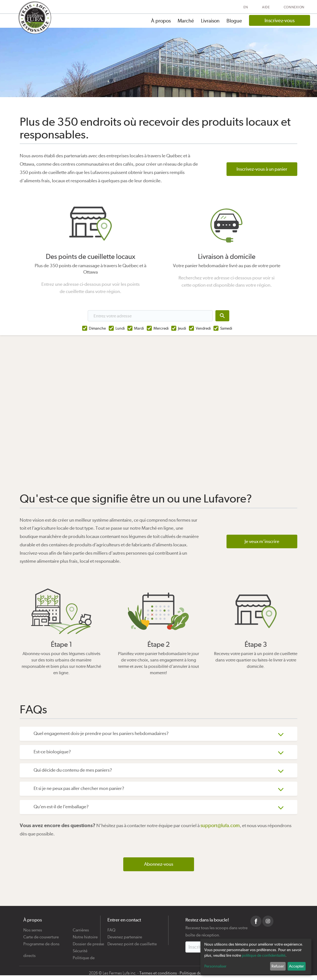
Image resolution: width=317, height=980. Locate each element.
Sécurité (80, 949)
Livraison (210, 21)
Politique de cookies (84, 956)
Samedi (226, 328)
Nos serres (33, 928)
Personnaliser (215, 966)
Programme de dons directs (41, 942)
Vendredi (203, 328)
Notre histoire (85, 935)
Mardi (139, 328)
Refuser (278, 966)
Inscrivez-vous (280, 20)
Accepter (296, 966)
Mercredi (161, 328)
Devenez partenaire (125, 935)
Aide (266, 7)
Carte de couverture (41, 935)
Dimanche (97, 328)
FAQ (111, 928)
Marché (186, 21)
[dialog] (256, 957)
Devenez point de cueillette (132, 942)
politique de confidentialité (264, 955)
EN (246, 7)
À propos (161, 21)
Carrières (81, 928)
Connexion (294, 7)
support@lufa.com (220, 825)
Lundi (120, 328)
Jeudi (182, 328)
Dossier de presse (88, 942)
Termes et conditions (158, 973)
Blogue (234, 21)
